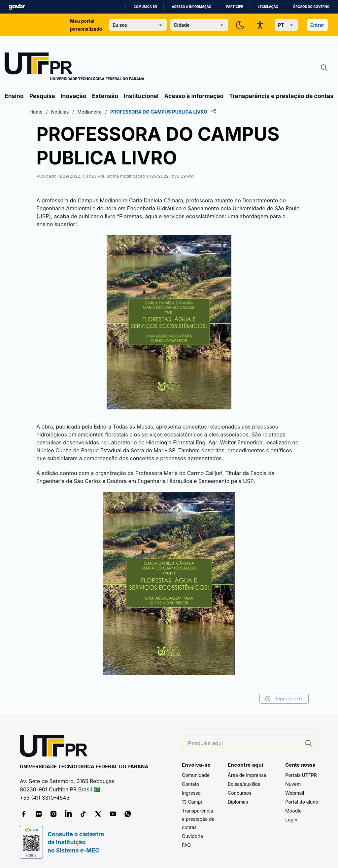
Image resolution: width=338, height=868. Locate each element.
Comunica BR (145, 7)
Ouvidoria (192, 835)
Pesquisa (42, 96)
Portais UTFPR (301, 774)
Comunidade (196, 774)
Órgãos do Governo (311, 7)
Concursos (240, 792)
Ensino (14, 96)
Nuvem (293, 783)
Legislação (268, 7)
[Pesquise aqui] (244, 742)
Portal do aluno (302, 800)
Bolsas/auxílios (244, 783)
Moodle (293, 809)
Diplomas (238, 800)
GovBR (17, 7)
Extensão (105, 96)
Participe (235, 7)
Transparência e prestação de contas (281, 96)
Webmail (295, 792)
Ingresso (191, 792)
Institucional (141, 96)
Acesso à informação (191, 7)
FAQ (186, 844)
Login (291, 818)
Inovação (74, 96)
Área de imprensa (247, 774)
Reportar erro (263, 698)
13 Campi (192, 800)
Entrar (317, 25)
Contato (190, 783)
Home (57, 112)
